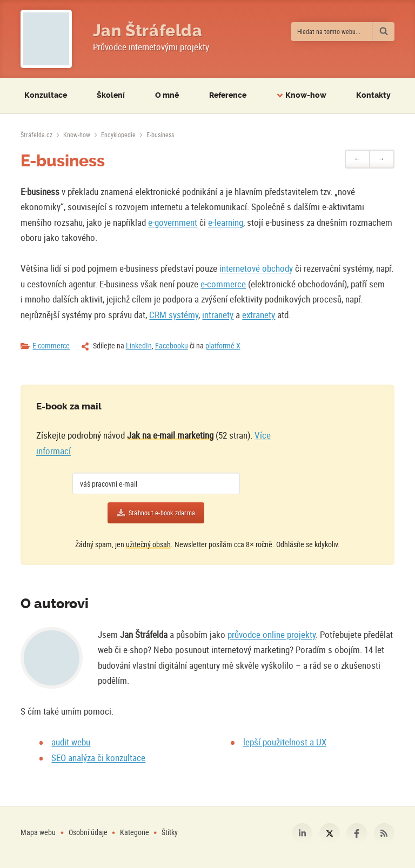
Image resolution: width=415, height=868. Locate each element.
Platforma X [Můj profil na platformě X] (330, 833)
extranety (259, 315)
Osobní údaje (88, 832)
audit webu (71, 742)
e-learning (226, 222)
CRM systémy (174, 315)
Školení (111, 95)
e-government (173, 222)
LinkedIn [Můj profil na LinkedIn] (302, 833)
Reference (228, 95)
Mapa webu (38, 832)
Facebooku (172, 345)
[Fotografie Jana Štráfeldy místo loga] (46, 39)
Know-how (77, 134)
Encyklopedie (118, 134)
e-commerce (223, 284)
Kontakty (373, 95)
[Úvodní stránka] (36, 134)
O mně (167, 95)
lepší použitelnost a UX (285, 742)
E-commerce (51, 345)
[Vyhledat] (384, 32)
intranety (218, 315)
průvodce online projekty (272, 634)
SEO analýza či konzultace (98, 758)
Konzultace (46, 95)
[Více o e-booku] (325, 465)
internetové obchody (256, 268)
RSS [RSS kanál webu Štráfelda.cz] (384, 833)
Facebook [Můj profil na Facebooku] (357, 833)
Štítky (170, 832)
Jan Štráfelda (148, 31)
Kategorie (135, 832)
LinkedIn (139, 345)
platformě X (223, 345)
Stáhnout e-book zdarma (162, 513)
